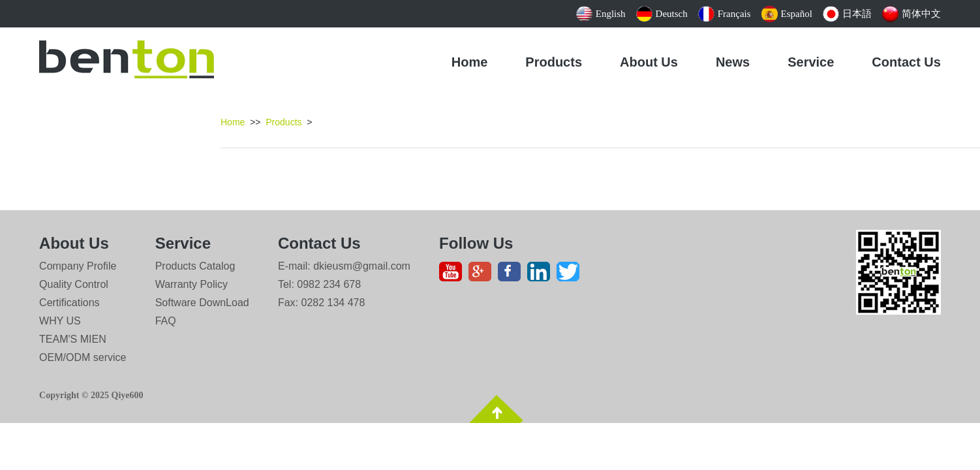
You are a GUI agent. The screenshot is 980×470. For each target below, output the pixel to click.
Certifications (69, 303)
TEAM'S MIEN (73, 339)
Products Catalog (195, 266)
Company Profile (78, 266)
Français (725, 14)
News (733, 62)
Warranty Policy (191, 284)
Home (470, 62)
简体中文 (911, 14)
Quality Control (74, 284)
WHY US (60, 321)
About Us (649, 62)
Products (554, 62)
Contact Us (906, 62)
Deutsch (662, 14)
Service (811, 62)
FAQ (166, 321)
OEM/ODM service (83, 357)
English (601, 14)
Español (787, 14)
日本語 (847, 14)
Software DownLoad (202, 303)
